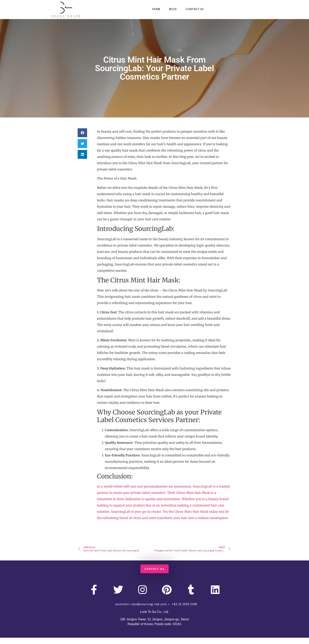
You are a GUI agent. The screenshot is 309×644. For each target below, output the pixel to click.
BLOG (173, 9)
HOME (156, 9)
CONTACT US (195, 9)
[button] (82, 133)
